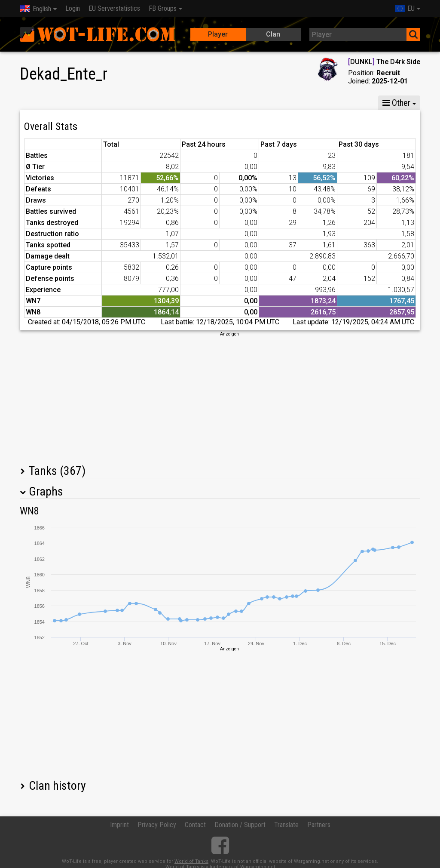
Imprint (119, 825)
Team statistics (277, 103)
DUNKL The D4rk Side (384, 62)
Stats (37, 103)
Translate (286, 825)
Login (73, 8)
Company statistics (207, 103)
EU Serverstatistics (114, 8)
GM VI (150, 103)
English (35, 9)
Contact (195, 825)
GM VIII (113, 103)
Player (218, 34)
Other (396, 103)
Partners (319, 825)
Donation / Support (240, 825)
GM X (75, 103)
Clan (273, 34)
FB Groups (163, 8)
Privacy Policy (157, 825)
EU (405, 8)
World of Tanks (191, 861)
